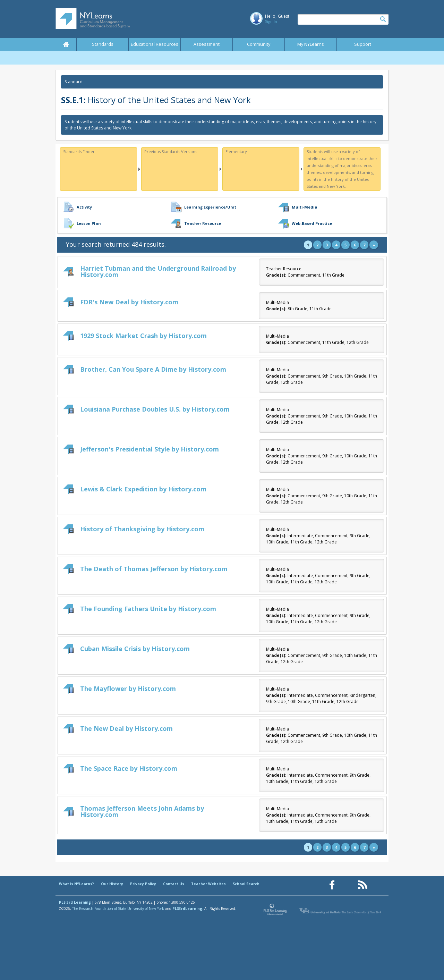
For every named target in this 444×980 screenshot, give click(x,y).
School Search (246, 884)
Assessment (207, 44)
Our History (112, 884)
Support (363, 44)
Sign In (271, 21)
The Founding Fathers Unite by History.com (148, 609)
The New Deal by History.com (126, 728)
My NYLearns (311, 44)
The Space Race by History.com (129, 768)
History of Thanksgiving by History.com (142, 529)
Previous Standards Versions (171, 151)
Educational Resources (155, 44)
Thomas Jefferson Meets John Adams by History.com (142, 811)
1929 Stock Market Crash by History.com (143, 336)
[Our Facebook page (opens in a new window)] (332, 885)
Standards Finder (79, 151)
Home (66, 44)
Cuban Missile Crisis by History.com (135, 649)
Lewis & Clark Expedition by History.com (143, 489)
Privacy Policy (143, 884)
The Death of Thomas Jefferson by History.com (154, 569)
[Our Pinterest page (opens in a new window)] (347, 885)
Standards (103, 44)
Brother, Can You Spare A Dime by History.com (153, 369)
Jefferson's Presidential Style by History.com (150, 449)
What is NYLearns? (76, 884)
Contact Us (174, 884)
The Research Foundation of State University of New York (118, 909)
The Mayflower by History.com (128, 688)
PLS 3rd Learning (75, 902)
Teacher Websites (208, 884)
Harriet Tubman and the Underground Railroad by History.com (158, 271)
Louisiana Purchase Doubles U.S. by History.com (155, 409)
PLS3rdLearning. (188, 909)
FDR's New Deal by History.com (129, 302)
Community (259, 44)
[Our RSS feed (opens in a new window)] (362, 885)
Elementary (236, 151)
